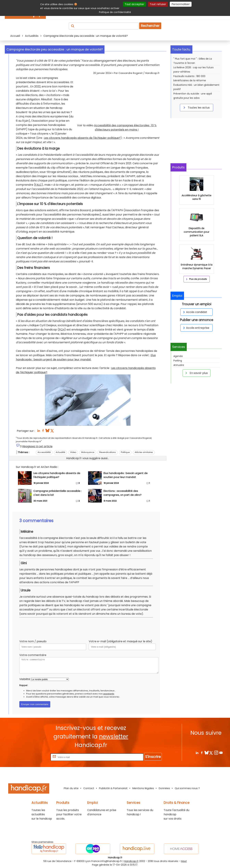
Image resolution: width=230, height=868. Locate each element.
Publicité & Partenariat (113, 788)
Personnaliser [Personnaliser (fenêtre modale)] (181, 4)
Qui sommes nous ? (187, 788)
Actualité (60, 452)
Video (73, 452)
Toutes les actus (196, 107)
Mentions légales (143, 788)
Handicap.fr (131, 861)
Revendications (108, 452)
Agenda (178, 356)
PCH (62, 330)
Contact (89, 788)
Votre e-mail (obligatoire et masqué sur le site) (120, 641)
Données (164, 788)
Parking (178, 361)
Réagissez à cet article (37, 446)
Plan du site (71, 788)
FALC (38, 185)
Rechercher (150, 26)
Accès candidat (195, 312)
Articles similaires (144, 452)
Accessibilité (44, 452)
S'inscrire (153, 757)
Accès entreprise (196, 328)
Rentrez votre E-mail (36, 757)
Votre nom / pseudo (33, 641)
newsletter (114, 736)
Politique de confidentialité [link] (115, 12)
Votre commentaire (33, 655)
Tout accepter (134, 4)
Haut (184, 861)
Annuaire (179, 365)
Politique (125, 452)
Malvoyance (88, 452)
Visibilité (25, 679)
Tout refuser (158, 4)
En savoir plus (196, 373)
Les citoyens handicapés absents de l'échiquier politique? (82, 138)
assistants (109, 694)
